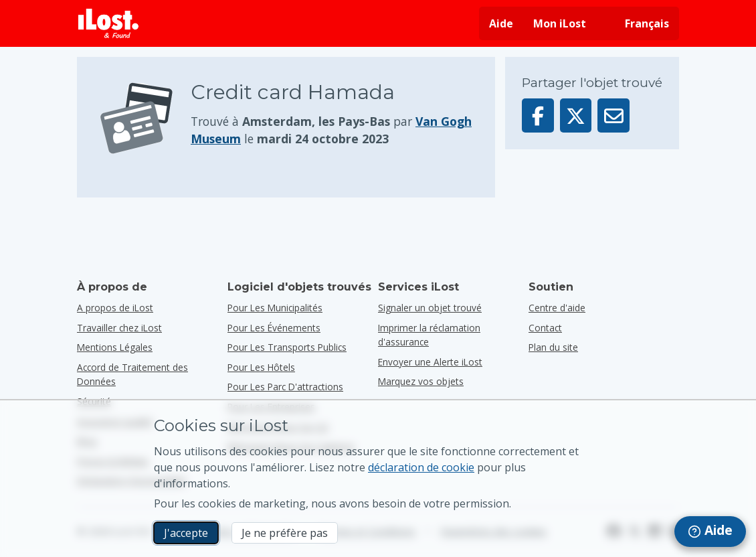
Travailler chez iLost (119, 328)
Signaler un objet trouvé (430, 308)
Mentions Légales (115, 347)
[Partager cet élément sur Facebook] (538, 115)
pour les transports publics (287, 347)
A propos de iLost (115, 308)
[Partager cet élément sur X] (576, 115)
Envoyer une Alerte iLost (430, 362)
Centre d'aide (557, 308)
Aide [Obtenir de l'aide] (501, 23)
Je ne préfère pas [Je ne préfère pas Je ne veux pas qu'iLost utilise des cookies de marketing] (285, 533)
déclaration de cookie (421, 467)
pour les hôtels (261, 367)
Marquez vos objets (421, 381)
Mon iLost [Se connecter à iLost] (560, 23)
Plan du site (553, 347)
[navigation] (710, 532)
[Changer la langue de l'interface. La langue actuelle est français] (638, 23)
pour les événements (274, 328)
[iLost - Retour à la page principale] (108, 23)
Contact (545, 328)
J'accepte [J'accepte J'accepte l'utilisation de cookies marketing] (186, 533)
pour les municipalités (275, 308)
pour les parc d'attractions (285, 387)
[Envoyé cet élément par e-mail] (613, 115)
